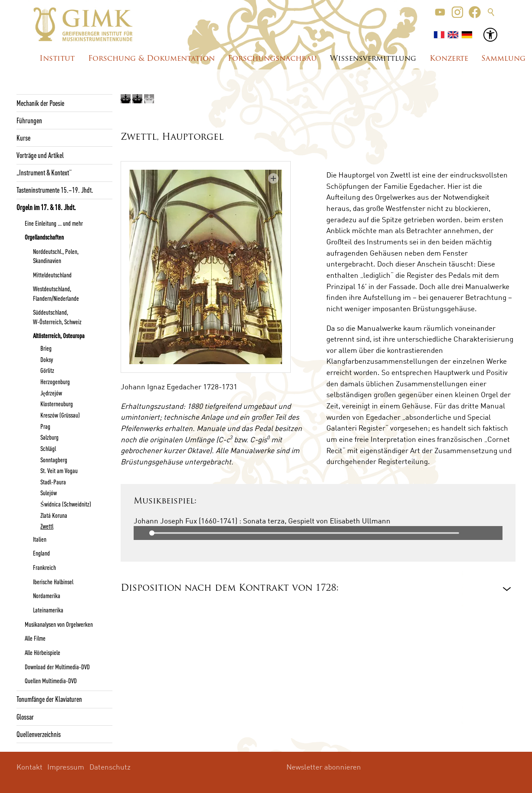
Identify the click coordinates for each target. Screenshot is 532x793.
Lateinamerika (48, 610)
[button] (440, 12)
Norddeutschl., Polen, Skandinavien (56, 256)
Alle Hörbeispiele (43, 652)
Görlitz (47, 370)
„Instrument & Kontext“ (44, 172)
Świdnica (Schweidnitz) (66, 504)
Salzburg (49, 437)
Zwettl (47, 526)
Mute (496, 533)
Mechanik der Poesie (40, 103)
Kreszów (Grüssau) (60, 415)
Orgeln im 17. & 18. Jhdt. (46, 207)
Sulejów (49, 493)
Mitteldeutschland (52, 275)
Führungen (29, 120)
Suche (491, 12)
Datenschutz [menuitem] (110, 767)
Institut (57, 59)
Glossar (25, 717)
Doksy (47, 359)
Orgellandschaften (44, 237)
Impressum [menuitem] (66, 767)
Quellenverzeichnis (39, 734)
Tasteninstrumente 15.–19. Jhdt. (55, 190)
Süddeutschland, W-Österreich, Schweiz (57, 317)
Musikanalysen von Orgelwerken (59, 624)
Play (141, 533)
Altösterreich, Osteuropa (59, 336)
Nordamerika (47, 596)
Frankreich (44, 567)
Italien (40, 539)
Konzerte (449, 59)
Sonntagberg (54, 460)
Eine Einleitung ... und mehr (54, 223)
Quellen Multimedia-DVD (51, 681)
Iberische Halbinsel (53, 582)
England (41, 553)
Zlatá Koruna (54, 515)
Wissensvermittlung (373, 59)
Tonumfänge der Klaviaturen (49, 699)
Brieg (46, 348)
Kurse (23, 138)
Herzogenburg (55, 382)
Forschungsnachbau (272, 59)
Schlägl (48, 448)
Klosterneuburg (57, 404)
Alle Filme (35, 638)
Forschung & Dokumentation (151, 59)
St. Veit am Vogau (59, 471)
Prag (45, 426)
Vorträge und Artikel (40, 155)
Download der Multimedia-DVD (57, 667)
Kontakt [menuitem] (30, 767)
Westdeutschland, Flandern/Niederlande (56, 293)
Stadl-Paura (53, 482)
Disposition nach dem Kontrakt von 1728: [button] (230, 588)
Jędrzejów (51, 393)
